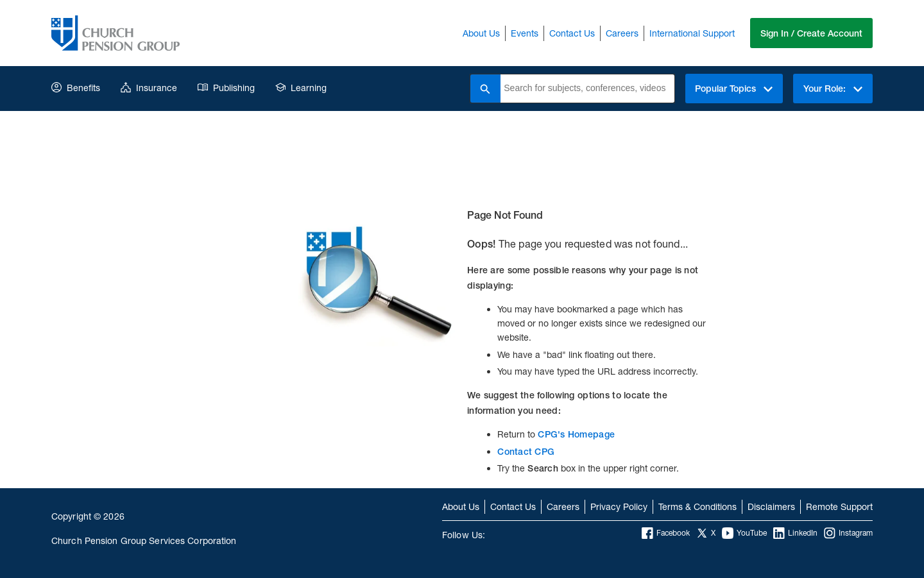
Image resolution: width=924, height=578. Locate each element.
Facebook (666, 533)
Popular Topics (732, 89)
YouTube (744, 533)
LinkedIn (795, 533)
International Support (691, 33)
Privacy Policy (619, 506)
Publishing (226, 88)
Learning (301, 88)
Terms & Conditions (697, 506)
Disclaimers (771, 506)
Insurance (149, 88)
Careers (621, 33)
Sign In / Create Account (811, 33)
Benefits (76, 88)
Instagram (848, 533)
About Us (480, 33)
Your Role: (832, 89)
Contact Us (571, 33)
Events (523, 33)
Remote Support (839, 506)
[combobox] (585, 89)
